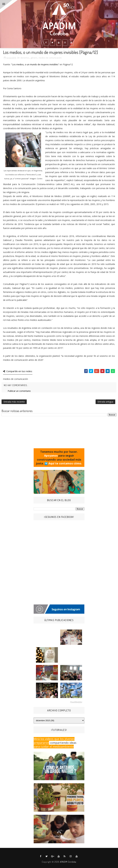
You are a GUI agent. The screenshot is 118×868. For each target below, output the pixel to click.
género (34, 58)
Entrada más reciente (14, 402)
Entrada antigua (105, 402)
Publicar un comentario (19, 391)
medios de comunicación (50, 58)
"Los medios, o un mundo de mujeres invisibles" (35, 64)
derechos (25, 58)
